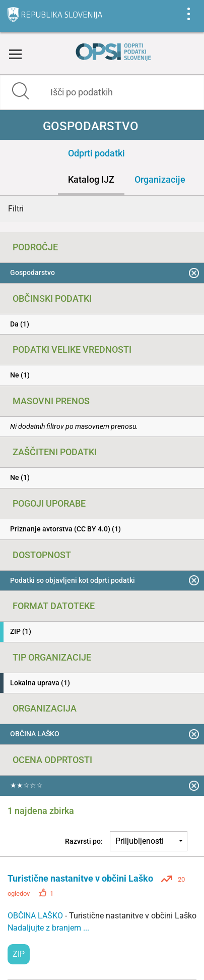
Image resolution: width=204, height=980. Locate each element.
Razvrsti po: (84, 841)
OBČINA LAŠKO (36, 916)
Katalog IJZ (91, 179)
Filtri (16, 209)
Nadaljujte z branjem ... (48, 928)
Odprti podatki (96, 153)
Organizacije (160, 179)
